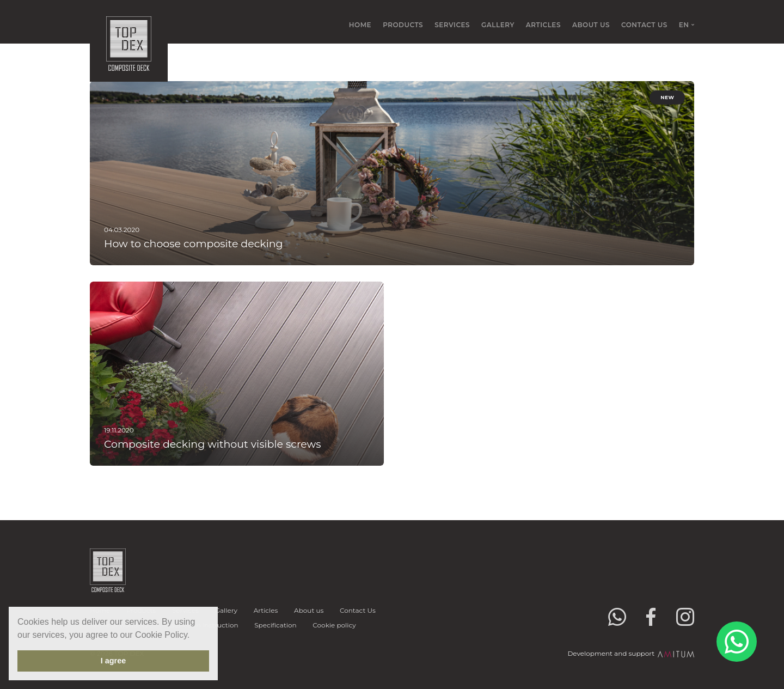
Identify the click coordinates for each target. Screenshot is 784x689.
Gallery (498, 25)
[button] (194, 636)
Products (403, 25)
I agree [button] (113, 661)
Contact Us (644, 25)
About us (591, 25)
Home (360, 25)
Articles (543, 25)
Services (452, 25)
